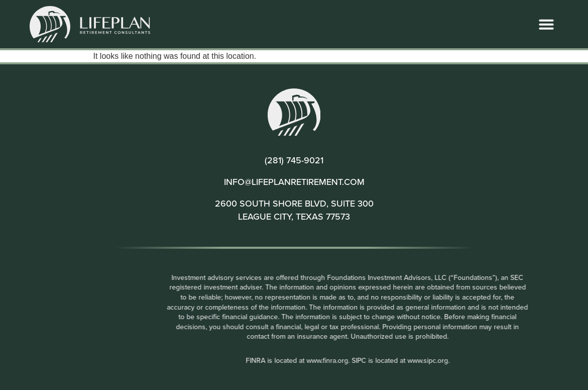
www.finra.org (377, 360)
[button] (546, 24)
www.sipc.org (478, 360)
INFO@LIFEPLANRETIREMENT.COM (294, 182)
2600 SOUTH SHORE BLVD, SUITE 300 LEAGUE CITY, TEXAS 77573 (294, 210)
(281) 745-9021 (294, 160)
